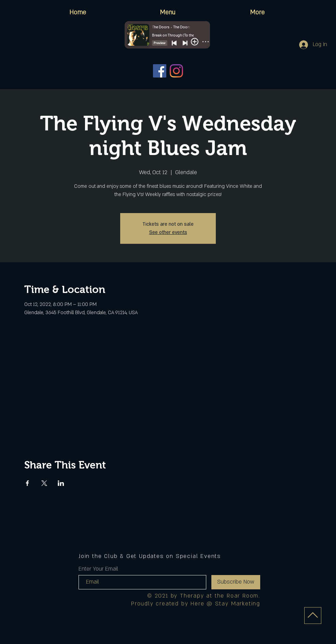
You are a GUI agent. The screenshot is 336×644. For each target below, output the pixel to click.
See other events (168, 232)
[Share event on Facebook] (27, 483)
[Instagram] (176, 71)
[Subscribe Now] (236, 582)
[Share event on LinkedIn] (61, 483)
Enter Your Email (98, 569)
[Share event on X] (44, 483)
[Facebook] (160, 71)
